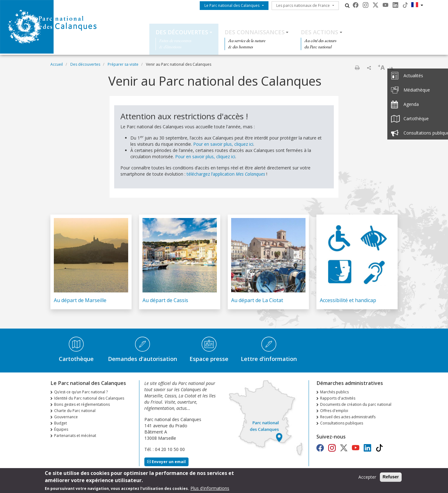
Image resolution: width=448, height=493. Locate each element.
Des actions (320, 32)
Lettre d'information (269, 359)
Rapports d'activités (338, 398)
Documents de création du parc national (356, 404)
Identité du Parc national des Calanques (89, 398)
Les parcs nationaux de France (303, 5)
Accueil (57, 64)
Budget (61, 423)
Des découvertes (182, 32)
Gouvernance (66, 417)
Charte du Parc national (75, 411)
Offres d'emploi (334, 411)
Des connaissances (255, 32)
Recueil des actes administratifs (348, 417)
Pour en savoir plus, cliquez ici (223, 144)
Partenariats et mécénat (75, 436)
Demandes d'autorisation (142, 359)
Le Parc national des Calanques (232, 5)
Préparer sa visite (123, 64)
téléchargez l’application (226, 174)
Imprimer (357, 68)
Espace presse (209, 359)
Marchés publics (334, 392)
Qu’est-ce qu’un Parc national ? (81, 392)
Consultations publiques (342, 423)
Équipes (61, 429)
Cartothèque (76, 359)
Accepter (367, 478)
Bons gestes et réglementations (82, 404)
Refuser (391, 478)
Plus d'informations (210, 489)
